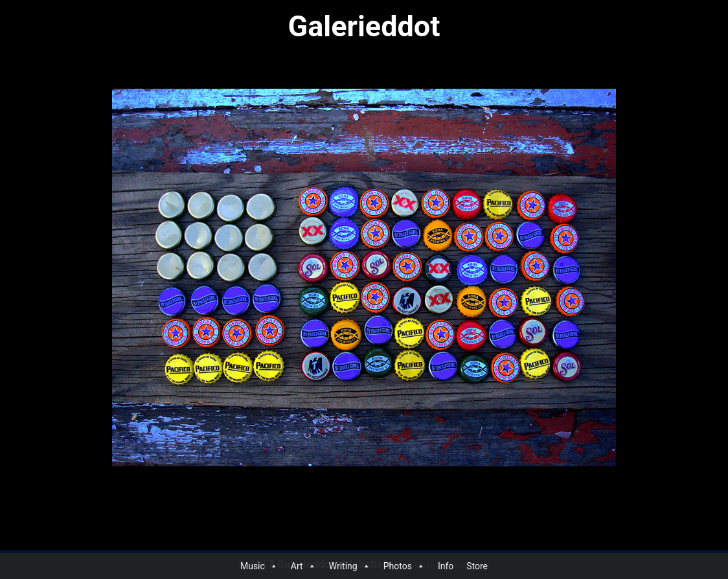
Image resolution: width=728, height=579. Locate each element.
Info (446, 566)
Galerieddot (364, 26)
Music (259, 566)
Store (477, 566)
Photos (404, 566)
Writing (350, 566)
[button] (273, 566)
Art (303, 566)
